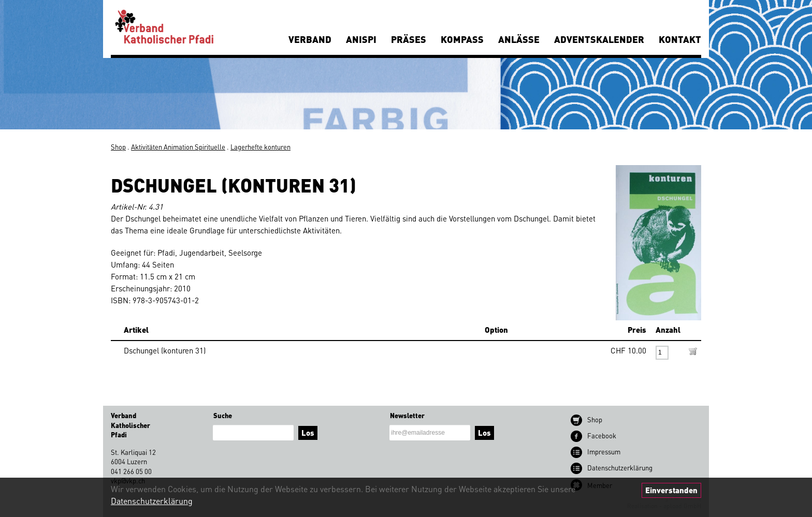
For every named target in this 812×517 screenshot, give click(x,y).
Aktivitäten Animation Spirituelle (178, 147)
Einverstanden (671, 490)
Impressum (604, 452)
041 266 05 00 (131, 471)
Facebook (602, 435)
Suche (223, 415)
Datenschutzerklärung (152, 501)
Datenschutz (620, 468)
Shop (118, 147)
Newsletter (407, 415)
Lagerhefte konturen (260, 147)
